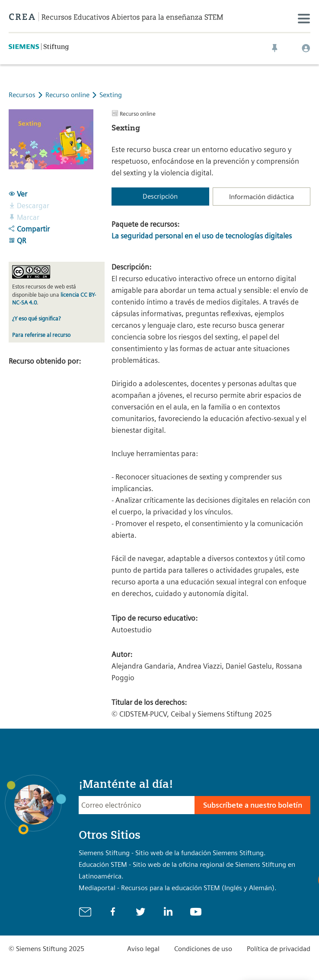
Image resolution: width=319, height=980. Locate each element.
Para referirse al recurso (41, 335)
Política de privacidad (279, 949)
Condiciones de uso (203, 949)
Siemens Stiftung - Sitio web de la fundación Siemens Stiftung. (172, 853)
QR (17, 241)
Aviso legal (143, 949)
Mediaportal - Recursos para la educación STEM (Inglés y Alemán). (178, 888)
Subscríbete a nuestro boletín (253, 805)
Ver (18, 194)
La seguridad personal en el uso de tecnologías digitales (202, 236)
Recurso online (68, 95)
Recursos (22, 95)
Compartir (29, 229)
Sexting (111, 95)
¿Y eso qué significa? (36, 319)
